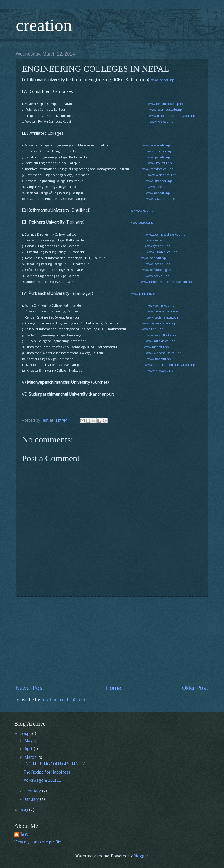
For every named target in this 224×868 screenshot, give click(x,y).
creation (44, 25)
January (32, 800)
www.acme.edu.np (161, 306)
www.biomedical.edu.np (159, 324)
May (29, 741)
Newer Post (30, 689)
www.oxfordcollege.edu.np (161, 270)
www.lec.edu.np (159, 187)
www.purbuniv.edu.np (147, 294)
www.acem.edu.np (156, 146)
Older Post (195, 689)
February (33, 791)
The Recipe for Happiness (47, 773)
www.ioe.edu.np (163, 81)
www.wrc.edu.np (161, 122)
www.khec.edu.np (159, 181)
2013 (24, 810)
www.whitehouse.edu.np (164, 353)
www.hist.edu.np (156, 347)
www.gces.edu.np (157, 247)
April (29, 749)
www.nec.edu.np (158, 264)
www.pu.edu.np (142, 223)
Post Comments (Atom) (63, 700)
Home (113, 689)
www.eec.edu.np (159, 241)
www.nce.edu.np (158, 193)
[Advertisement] (112, 641)
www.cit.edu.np (152, 330)
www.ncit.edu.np (154, 259)
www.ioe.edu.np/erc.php (165, 104)
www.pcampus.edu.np (166, 110)
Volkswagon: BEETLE (42, 781)
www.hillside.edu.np (161, 342)
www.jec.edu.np (159, 158)
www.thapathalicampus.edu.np (172, 116)
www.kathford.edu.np (158, 169)
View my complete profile (38, 842)
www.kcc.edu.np (159, 359)
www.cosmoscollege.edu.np (166, 235)
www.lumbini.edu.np (162, 252)
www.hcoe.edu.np (159, 152)
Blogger (141, 856)
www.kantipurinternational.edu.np (170, 365)
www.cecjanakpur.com (163, 318)
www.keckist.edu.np (162, 175)
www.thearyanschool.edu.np (166, 312)
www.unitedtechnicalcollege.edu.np (166, 282)
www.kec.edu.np (160, 164)
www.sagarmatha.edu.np (165, 199)
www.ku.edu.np (142, 211)
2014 (25, 734)
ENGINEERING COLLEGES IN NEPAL (56, 764)
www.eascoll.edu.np (161, 336)
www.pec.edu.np (157, 276)
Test (24, 835)
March (31, 758)
